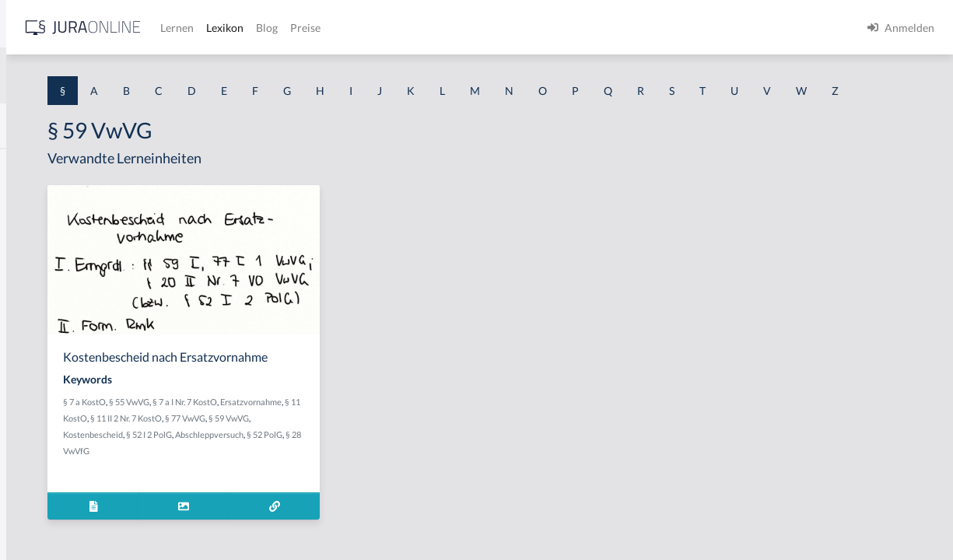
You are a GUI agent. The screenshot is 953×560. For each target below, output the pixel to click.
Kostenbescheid (420, 478)
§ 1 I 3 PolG (40, 445)
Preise (548, 28)
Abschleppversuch (359, 494)
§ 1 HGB (32, 270)
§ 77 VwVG (324, 478)
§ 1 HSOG (36, 305)
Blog (510, 28)
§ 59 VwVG (367, 478)
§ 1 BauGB (37, 200)
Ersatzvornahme (307, 462)
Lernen (420, 28)
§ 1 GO (29, 235)
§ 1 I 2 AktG (40, 375)
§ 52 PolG (415, 494)
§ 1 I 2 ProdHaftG (54, 410)
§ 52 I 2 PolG (299, 494)
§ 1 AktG (33, 165)
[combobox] (124, 75)
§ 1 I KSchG (40, 480)
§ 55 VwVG (342, 445)
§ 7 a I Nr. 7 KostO (398, 445)
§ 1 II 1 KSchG (46, 515)
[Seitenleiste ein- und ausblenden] (224, 24)
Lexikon (468, 28)
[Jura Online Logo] (326, 28)
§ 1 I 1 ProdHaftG (54, 340)
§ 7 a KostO (298, 445)
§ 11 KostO (361, 462)
